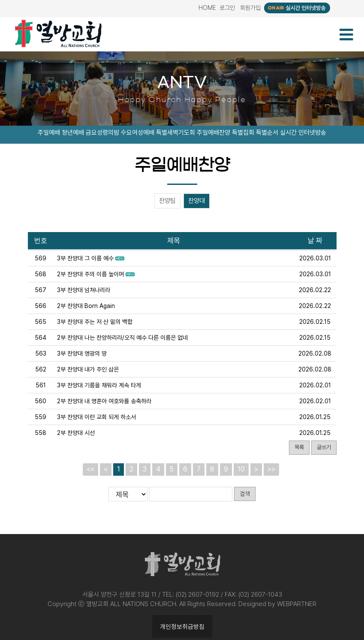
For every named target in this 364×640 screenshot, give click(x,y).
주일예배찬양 (214, 133)
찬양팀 (167, 201)
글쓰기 (324, 448)
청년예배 (73, 133)
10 (241, 469)
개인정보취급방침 (182, 626)
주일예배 (49, 133)
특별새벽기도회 (176, 133)
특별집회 (243, 133)
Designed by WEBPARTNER (277, 604)
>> (271, 469)
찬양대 (197, 201)
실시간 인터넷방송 (303, 133)
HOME (207, 8)
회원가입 (250, 8)
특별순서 (267, 133)
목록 (299, 448)
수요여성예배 (138, 133)
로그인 (227, 8)
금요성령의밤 (102, 133)
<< (90, 469)
